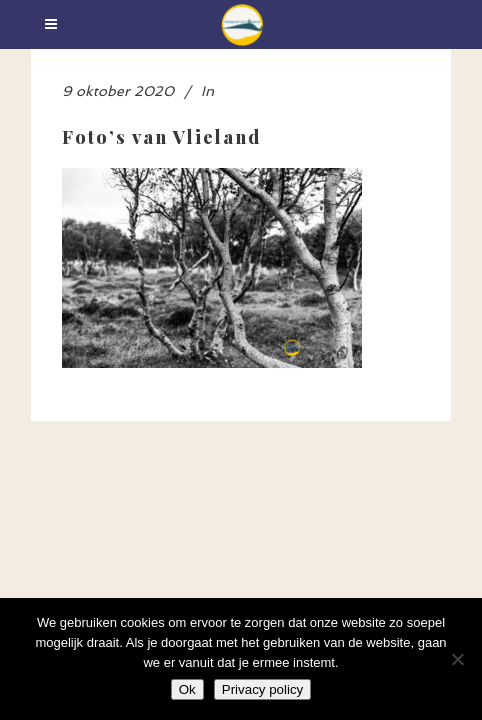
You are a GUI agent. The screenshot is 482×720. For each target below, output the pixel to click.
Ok (187, 689)
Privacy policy (262, 689)
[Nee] (457, 659)
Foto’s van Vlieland (161, 136)
